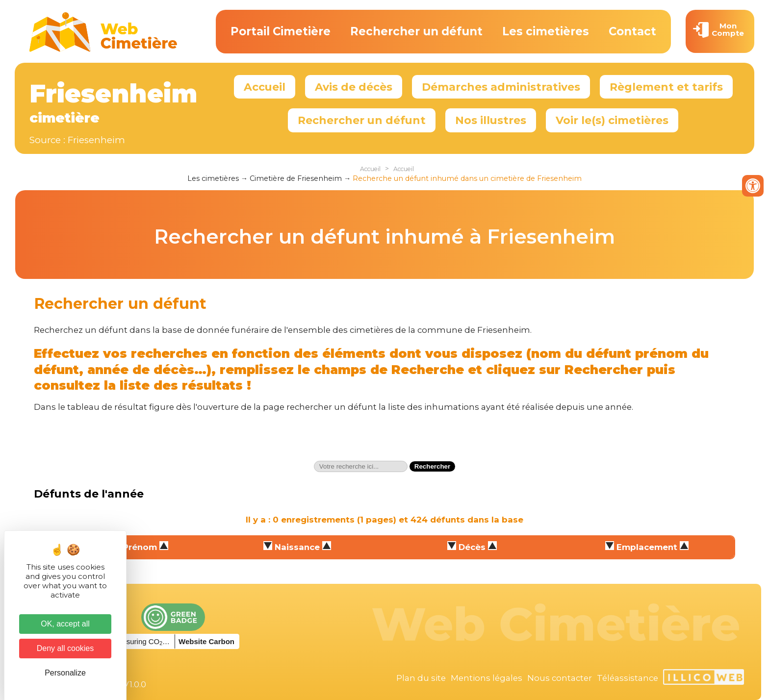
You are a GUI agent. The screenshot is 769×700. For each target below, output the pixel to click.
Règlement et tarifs (666, 87)
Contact (632, 31)
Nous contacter (560, 678)
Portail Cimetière (281, 31)
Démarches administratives (501, 87)
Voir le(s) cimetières (612, 120)
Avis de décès (354, 87)
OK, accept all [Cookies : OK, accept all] (65, 624)
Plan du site (421, 678)
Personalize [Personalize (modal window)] (65, 673)
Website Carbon (206, 641)
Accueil (265, 87)
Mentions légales (487, 678)
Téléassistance (628, 678)
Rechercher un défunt (416, 31)
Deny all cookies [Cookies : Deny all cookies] (65, 648)
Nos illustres (491, 120)
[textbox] (361, 466)
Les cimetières (546, 31)
